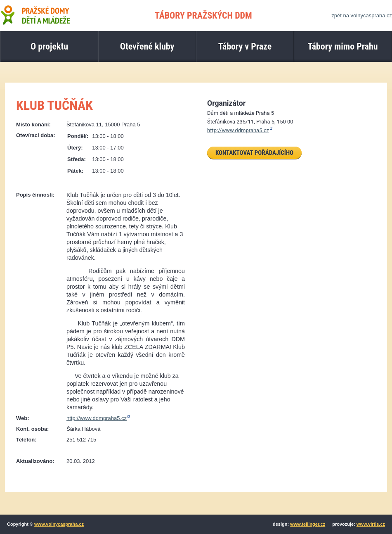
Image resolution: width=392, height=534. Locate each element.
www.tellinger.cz (308, 524)
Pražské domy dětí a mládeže (35, 15)
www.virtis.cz (371, 524)
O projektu (49, 46)
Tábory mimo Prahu (342, 46)
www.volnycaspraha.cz (59, 524)
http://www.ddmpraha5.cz (97, 418)
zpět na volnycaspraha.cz (362, 15)
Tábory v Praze (245, 46)
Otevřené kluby (147, 46)
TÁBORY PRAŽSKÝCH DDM (203, 15)
